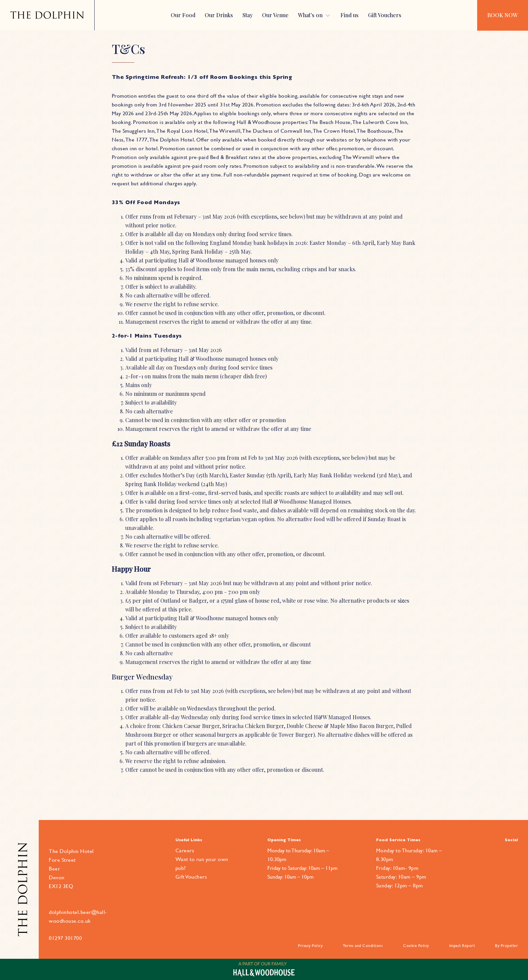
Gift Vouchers (385, 15)
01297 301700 (65, 938)
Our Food (183, 15)
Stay (247, 15)
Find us (350, 15)
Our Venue (275, 15)
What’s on (310, 15)
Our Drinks (219, 15)
